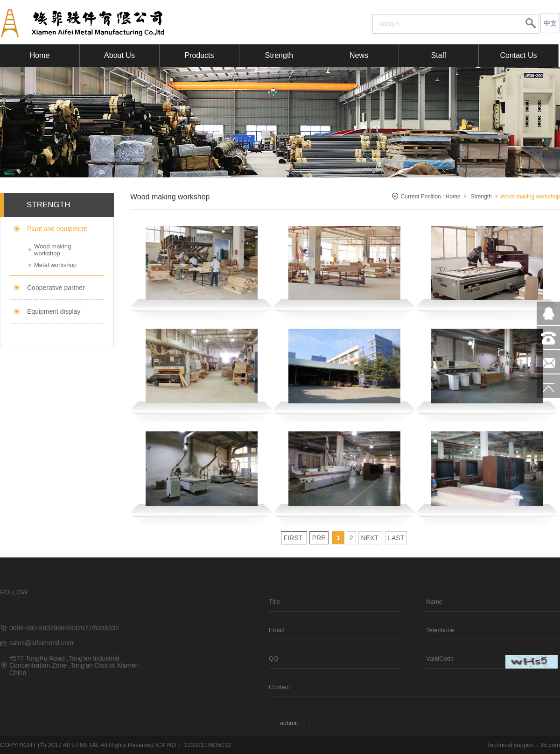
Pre (319, 538)
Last (396, 538)
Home (40, 55)
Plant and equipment (57, 229)
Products (199, 55)
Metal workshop (55, 265)
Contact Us (518, 55)
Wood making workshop (52, 250)
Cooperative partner (56, 288)
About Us (119, 55)
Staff (439, 55)
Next (370, 538)
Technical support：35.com (523, 745)
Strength (279, 55)
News (359, 55)
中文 (550, 23)
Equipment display (54, 311)
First (294, 538)
